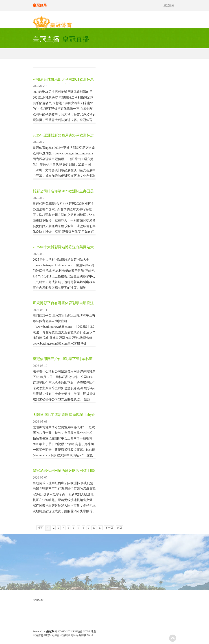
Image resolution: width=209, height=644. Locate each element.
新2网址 (89, 635)
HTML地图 (90, 631)
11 (100, 528)
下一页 (109, 528)
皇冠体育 (54, 635)
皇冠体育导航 (41, 635)
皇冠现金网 (66, 635)
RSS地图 (77, 631)
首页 (40, 528)
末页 (120, 528)
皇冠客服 (78, 635)
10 (94, 528)
